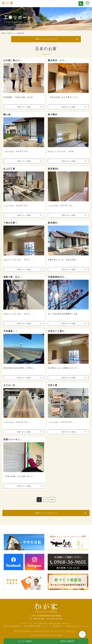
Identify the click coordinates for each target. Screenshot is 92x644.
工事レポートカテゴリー (46, 39)
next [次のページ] (52, 499)
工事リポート (11, 33)
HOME (3, 33)
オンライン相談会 (25, 641)
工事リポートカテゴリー (46, 513)
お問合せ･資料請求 (67, 641)
